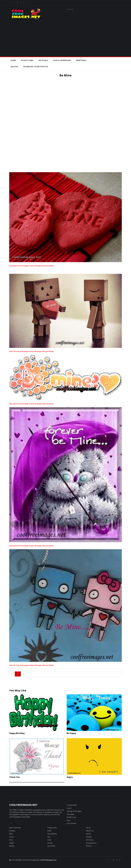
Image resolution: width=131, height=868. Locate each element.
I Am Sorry (90, 840)
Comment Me (72, 805)
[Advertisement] (66, 37)
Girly (11, 840)
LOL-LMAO (51, 846)
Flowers (89, 846)
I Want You (90, 831)
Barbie (12, 846)
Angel (11, 843)
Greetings (81, 60)
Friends (89, 837)
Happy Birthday (17, 733)
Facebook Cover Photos (36, 66)
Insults (50, 843)
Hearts (89, 834)
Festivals (43, 60)
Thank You (14, 777)
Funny (12, 837)
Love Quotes (71, 823)
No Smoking (52, 834)
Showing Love (91, 843)
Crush (69, 808)
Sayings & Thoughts (74, 811)
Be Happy (71, 733)
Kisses (88, 828)
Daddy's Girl (71, 817)
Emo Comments (15, 828)
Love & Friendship (62, 60)
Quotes (14, 66)
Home (13, 60)
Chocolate (70, 814)
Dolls (49, 831)
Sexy (49, 840)
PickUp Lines (27, 60)
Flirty (11, 834)
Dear (69, 820)
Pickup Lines (52, 828)
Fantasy (12, 831)
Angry (70, 777)
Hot (49, 837)
